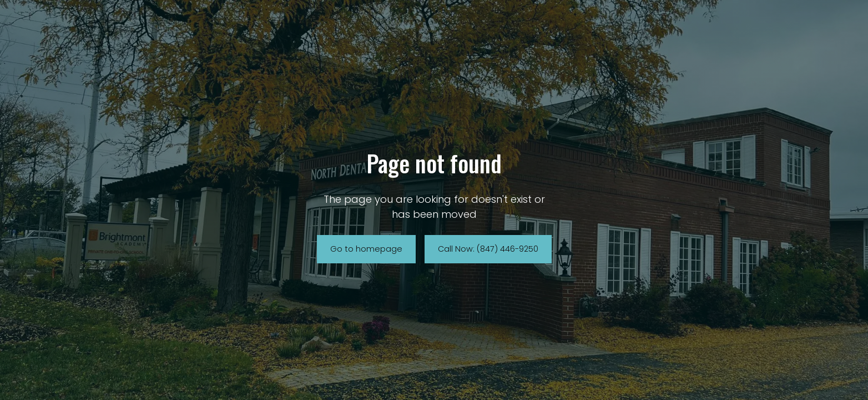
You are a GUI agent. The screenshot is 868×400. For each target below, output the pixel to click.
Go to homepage (366, 249)
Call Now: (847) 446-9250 (488, 249)
